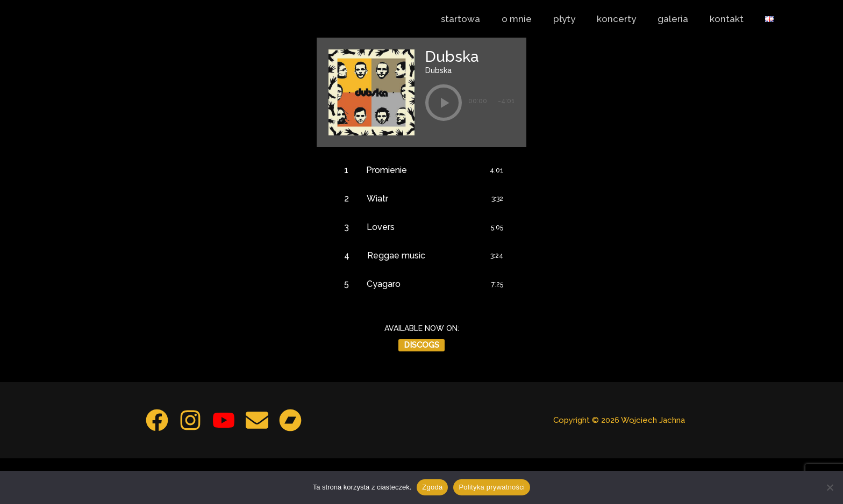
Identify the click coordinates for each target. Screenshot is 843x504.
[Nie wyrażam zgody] (830, 487)
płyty (579, 19)
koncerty (628, 19)
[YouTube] (224, 466)
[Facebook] (149, 466)
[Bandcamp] (298, 466)
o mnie (534, 19)
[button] (444, 104)
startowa (481, 19)
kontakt (731, 19)
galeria (681, 19)
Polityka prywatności (492, 487)
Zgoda (432, 487)
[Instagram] (187, 466)
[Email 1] (261, 466)
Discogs (421, 391)
